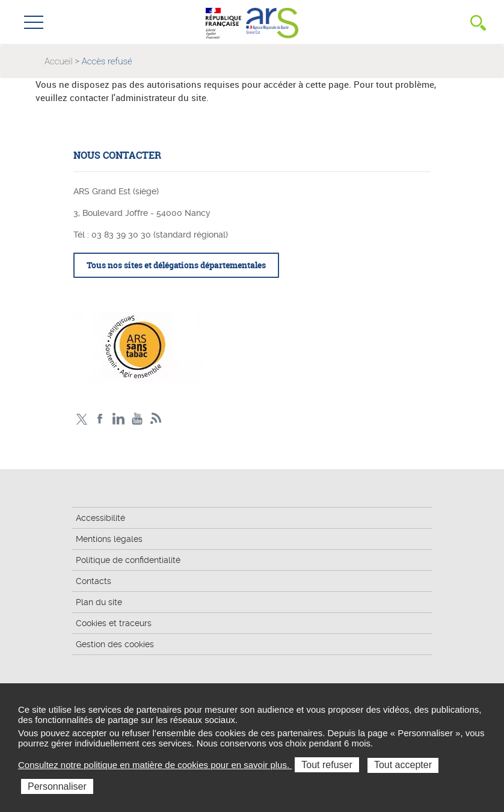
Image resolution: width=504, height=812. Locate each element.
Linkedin (119, 419)
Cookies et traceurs (114, 623)
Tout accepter (403, 765)
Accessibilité (100, 518)
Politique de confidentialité (128, 560)
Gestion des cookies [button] (115, 644)
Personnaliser (57, 786)
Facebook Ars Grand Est (100, 419)
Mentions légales (109, 539)
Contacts (94, 581)
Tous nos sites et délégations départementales (176, 265)
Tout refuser (327, 765)
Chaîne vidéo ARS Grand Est (137, 419)
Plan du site (99, 602)
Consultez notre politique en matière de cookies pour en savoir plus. (155, 765)
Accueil (59, 61)
